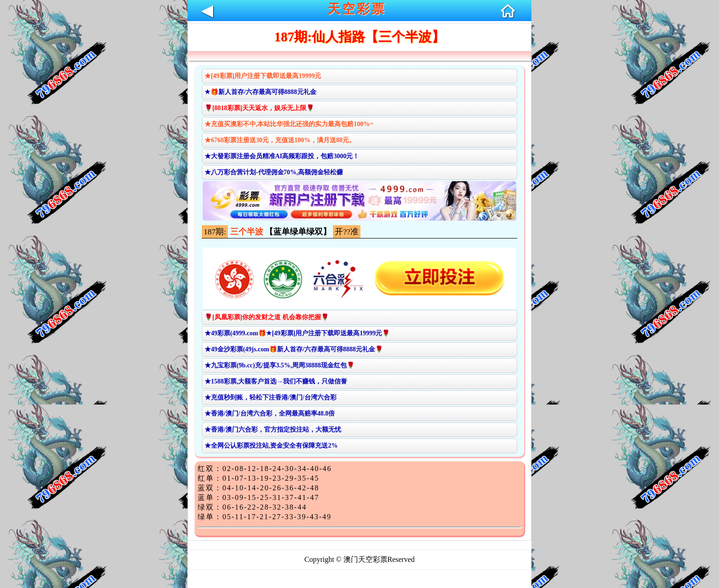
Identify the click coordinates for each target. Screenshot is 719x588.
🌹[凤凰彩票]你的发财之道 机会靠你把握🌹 (267, 317)
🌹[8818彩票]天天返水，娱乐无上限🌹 (259, 108)
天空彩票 (357, 9)
